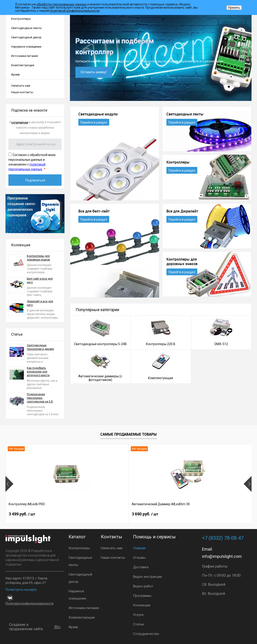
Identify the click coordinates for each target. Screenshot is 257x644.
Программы (142, 596)
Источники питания (25, 56)
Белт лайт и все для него (40, 281)
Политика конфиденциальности (30, 603)
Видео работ (143, 586)
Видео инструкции (147, 577)
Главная (139, 548)
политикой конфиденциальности (75, 11)
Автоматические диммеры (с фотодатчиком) (100, 378)
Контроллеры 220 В (161, 344)
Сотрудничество (146, 634)
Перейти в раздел (94, 122)
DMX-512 (221, 344)
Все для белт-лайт (94, 211)
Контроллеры (21, 19)
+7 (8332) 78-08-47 (223, 538)
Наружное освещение (26, 47)
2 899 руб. (186, 515)
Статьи (17, 334)
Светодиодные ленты (26, 28)
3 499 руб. (22, 515)
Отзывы (139, 558)
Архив (15, 74)
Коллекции (21, 245)
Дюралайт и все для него (40, 303)
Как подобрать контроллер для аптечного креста (38, 372)
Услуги (138, 615)
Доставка (141, 567)
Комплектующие (23, 65)
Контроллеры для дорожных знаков (38, 258)
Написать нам (21, 86)
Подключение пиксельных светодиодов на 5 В (40, 398)
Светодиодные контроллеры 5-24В (100, 344)
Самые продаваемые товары (128, 434)
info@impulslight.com (222, 556)
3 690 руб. (104, 515)
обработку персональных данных (61, 4)
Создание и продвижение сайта (35, 627)
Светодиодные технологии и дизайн (40, 347)
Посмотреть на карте (21, 590)
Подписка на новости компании (29, 112)
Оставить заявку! (94, 72)
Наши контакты (22, 92)
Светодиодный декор (26, 37)
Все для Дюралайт (182, 211)
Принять (234, 8)
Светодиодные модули (98, 114)
